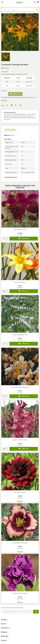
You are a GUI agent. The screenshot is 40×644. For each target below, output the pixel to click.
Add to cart (15, 94)
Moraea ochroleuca (20, 282)
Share (7, 105)
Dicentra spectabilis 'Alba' (20, 335)
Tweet (12, 105)
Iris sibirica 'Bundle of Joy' (20, 593)
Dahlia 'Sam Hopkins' (20, 492)
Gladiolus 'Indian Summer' (20, 440)
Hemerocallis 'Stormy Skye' (20, 543)
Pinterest (21, 105)
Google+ (16, 105)
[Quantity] (3, 94)
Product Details (10, 129)
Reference (7, 135)
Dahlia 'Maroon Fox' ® (20, 230)
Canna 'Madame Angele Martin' (20, 387)
